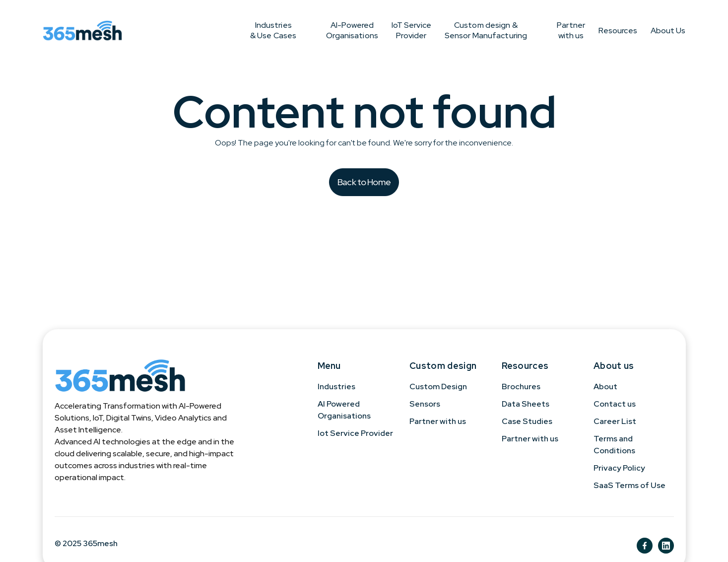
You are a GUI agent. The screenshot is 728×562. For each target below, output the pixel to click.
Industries (336, 386)
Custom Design (438, 386)
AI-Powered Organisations (286, 30)
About (605, 386)
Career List (615, 421)
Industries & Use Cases (207, 30)
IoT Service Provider (362, 30)
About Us (668, 31)
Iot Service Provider (355, 433)
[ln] (666, 546)
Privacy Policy (619, 468)
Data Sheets (526, 404)
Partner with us (538, 30)
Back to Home (364, 182)
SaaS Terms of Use (629, 485)
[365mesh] (82, 30)
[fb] (645, 546)
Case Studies (527, 421)
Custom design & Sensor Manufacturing (453, 30)
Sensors (425, 404)
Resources (601, 31)
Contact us (615, 404)
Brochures (521, 386)
